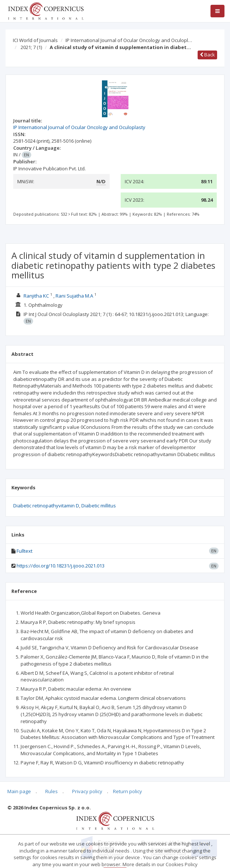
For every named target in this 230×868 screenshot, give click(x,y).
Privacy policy (87, 791)
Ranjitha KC (36, 296)
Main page (19, 791)
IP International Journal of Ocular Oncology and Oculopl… (129, 40)
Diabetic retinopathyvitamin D (46, 506)
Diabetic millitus (99, 506)
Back (207, 55)
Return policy (128, 791)
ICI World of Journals (35, 40)
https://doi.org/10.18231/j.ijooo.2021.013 (61, 566)
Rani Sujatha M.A (74, 296)
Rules (52, 791)
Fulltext (24, 551)
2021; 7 (31, 47)
